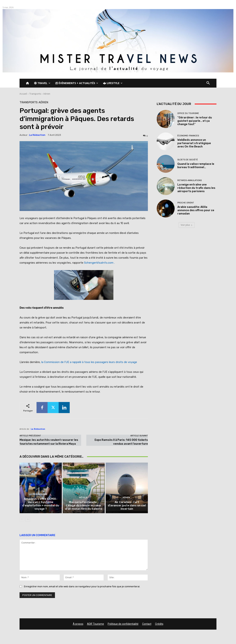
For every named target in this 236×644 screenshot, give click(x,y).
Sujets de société (188, 160)
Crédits (159, 624)
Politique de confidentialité (123, 624)
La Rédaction (37, 135)
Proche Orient (186, 203)
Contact (147, 624)
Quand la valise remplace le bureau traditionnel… (196, 166)
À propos (78, 624)
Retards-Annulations (190, 180)
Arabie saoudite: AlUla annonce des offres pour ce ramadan (196, 210)
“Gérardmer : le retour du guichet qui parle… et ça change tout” (195, 121)
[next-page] (28, 519)
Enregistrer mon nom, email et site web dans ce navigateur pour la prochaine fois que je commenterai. (82, 587)
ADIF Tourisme (96, 624)
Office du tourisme (188, 113)
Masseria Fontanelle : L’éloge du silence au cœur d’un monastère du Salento (84, 505)
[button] (208, 83)
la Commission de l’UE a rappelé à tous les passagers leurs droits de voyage (89, 362)
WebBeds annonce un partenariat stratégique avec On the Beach (194, 143)
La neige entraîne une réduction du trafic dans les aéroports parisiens (196, 188)
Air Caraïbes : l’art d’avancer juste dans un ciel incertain (127, 505)
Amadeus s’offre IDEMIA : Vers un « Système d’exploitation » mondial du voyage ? (41, 504)
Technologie (40, 494)
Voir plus (187, 225)
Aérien (47, 94)
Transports (35, 94)
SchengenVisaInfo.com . (99, 263)
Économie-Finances (188, 136)
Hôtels (83, 498)
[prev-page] (22, 519)
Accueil (23, 94)
